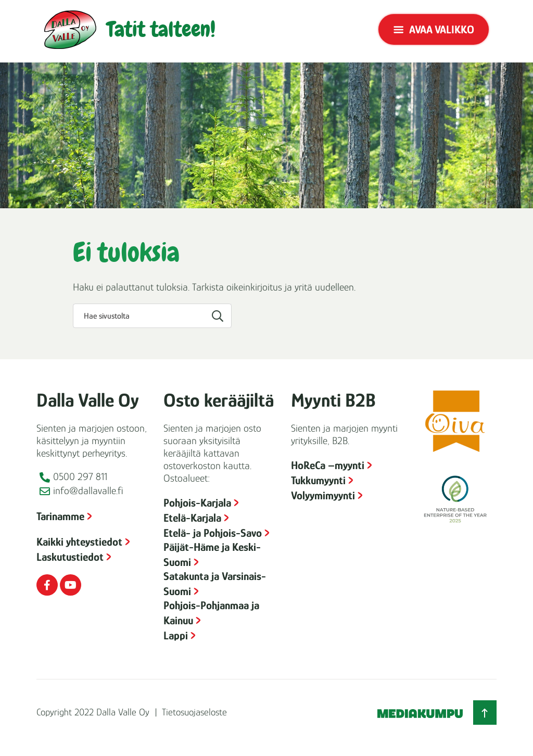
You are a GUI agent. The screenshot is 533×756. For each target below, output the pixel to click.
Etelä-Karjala (192, 518)
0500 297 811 (80, 476)
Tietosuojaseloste (194, 712)
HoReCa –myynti (328, 465)
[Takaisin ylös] (485, 713)
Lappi (176, 635)
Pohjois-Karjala (197, 503)
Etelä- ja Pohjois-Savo (213, 533)
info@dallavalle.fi (88, 490)
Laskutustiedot (70, 557)
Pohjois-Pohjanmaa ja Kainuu (211, 613)
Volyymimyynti (323, 495)
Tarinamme (60, 516)
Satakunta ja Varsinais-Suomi (215, 584)
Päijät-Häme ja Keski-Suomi (212, 555)
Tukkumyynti (318, 480)
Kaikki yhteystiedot (79, 542)
